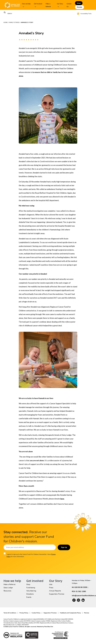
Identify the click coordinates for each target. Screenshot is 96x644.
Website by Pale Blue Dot (45, 627)
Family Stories (14, 22)
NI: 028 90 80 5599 (80, 587)
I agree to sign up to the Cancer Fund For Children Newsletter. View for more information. (28, 555)
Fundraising (31, 588)
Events (29, 597)
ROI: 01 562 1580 (79, 591)
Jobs (51, 584)
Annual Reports (55, 591)
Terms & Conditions (10, 613)
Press (51, 588)
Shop (79, 3)
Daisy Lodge (8, 588)
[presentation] (18, 563)
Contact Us (69, 5)
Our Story (60, 5)
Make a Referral (48, 5)
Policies (86, 613)
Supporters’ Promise (50, 613)
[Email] (29, 547)
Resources (7, 591)
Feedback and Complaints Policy (70, 613)
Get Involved (38, 5)
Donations (30, 594)
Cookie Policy (36, 613)
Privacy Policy (11, 557)
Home (6, 22)
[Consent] (5, 553)
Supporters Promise (57, 594)
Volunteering (31, 591)
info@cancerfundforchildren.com (82, 596)
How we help (26, 5)
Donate (79, 7)
